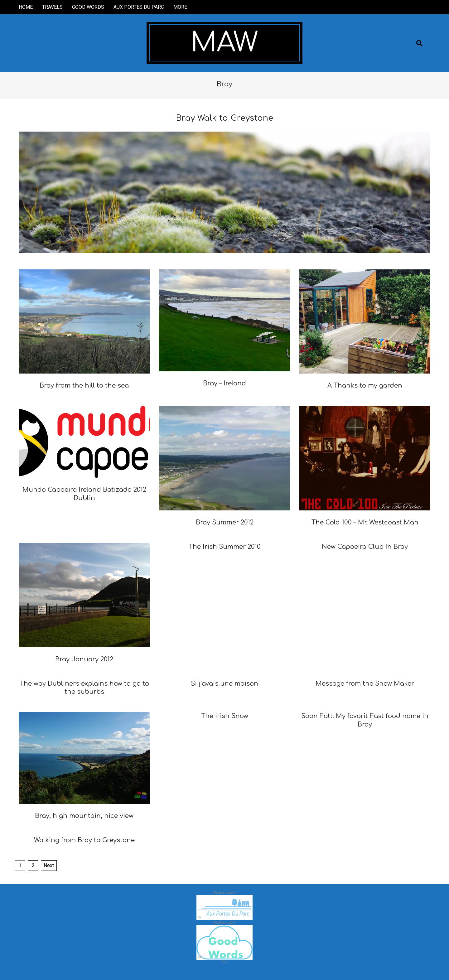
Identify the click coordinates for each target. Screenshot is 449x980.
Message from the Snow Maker (365, 684)
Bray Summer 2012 (225, 522)
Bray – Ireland (224, 383)
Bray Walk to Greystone (224, 118)
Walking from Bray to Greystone (84, 840)
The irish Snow (225, 716)
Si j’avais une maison (224, 684)
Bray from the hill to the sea (84, 386)
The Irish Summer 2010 (225, 547)
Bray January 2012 (84, 659)
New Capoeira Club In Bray (365, 547)
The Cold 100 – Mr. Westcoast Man (365, 522)
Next (49, 865)
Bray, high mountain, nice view (84, 816)
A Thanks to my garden (365, 386)
